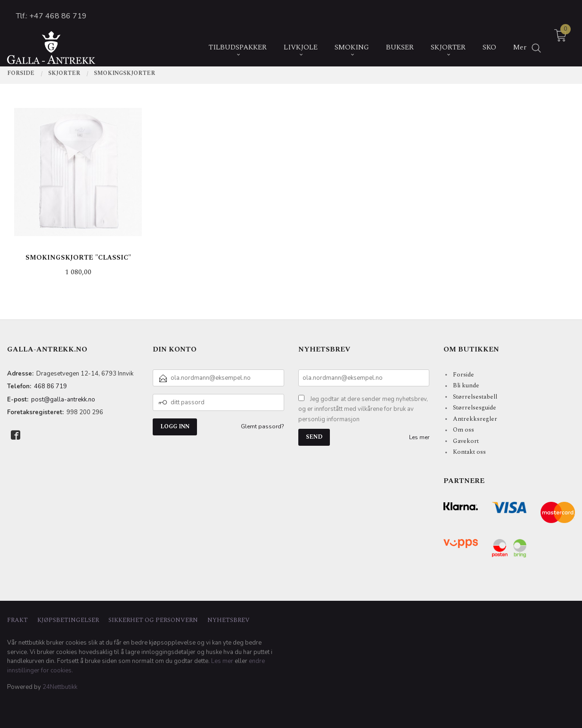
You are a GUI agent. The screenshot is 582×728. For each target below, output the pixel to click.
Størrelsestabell (475, 397)
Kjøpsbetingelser (68, 620)
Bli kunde (466, 385)
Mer (520, 39)
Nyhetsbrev (229, 620)
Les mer (419, 437)
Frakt (17, 620)
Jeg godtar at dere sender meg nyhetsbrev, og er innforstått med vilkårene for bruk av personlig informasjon (363, 409)
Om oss (463, 430)
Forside (463, 375)
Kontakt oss (469, 452)
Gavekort (466, 441)
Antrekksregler (475, 419)
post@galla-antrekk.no (63, 400)
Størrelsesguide (475, 408)
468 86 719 (50, 386)
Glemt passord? (262, 426)
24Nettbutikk (60, 687)
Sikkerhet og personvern (153, 620)
